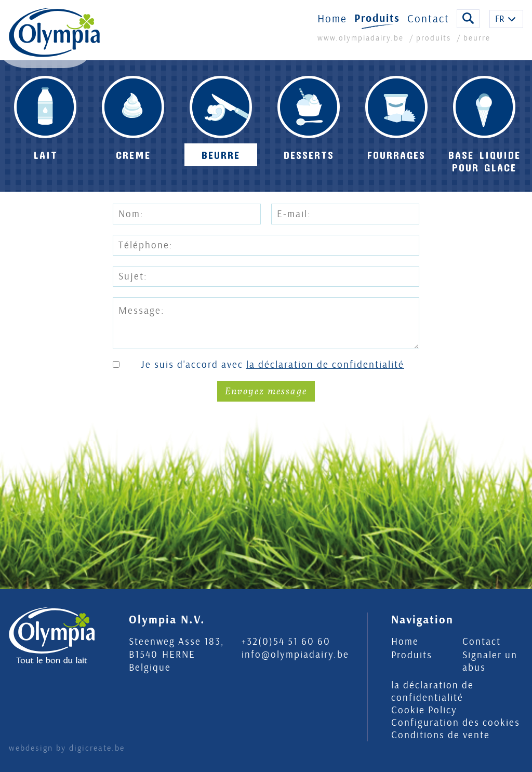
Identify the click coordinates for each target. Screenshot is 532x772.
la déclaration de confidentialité (325, 365)
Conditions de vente (441, 735)
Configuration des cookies (456, 723)
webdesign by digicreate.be (67, 748)
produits (434, 44)
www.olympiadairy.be (362, 44)
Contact (428, 25)
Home (332, 25)
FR (500, 25)
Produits (377, 25)
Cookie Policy (424, 710)
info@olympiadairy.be (295, 655)
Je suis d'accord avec (272, 365)
